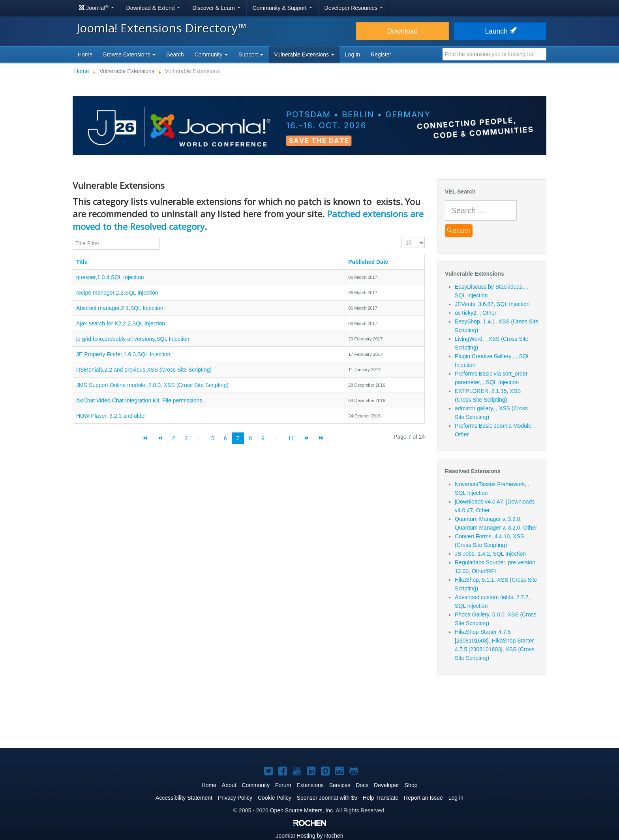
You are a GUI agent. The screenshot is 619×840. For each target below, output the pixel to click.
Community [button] (211, 54)
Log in (353, 54)
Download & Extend (153, 8)
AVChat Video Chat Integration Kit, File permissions (139, 400)
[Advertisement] (309, 716)
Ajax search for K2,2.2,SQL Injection (121, 323)
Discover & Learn (216, 8)
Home (85, 54)
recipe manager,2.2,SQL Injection (117, 293)
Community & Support (282, 8)
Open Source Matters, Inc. (302, 810)
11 (291, 438)
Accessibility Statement (184, 798)
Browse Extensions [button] (129, 54)
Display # (401, 237)
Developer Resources (354, 8)
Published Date (368, 262)
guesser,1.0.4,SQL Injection (110, 277)
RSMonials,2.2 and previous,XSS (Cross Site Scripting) (144, 370)
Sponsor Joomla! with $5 (327, 798)
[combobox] (494, 54)
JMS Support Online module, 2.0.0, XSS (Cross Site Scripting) (152, 385)
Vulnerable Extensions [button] (304, 54)
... (199, 438)
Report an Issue (423, 798)
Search (175, 54)
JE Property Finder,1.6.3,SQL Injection (123, 354)
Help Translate (381, 798)
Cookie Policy (275, 798)
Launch (500, 31)
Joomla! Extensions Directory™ (162, 28)
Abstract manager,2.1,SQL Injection (120, 308)
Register (381, 54)
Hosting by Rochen (309, 836)
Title (82, 262)
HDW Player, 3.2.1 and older (111, 416)
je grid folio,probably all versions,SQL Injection (133, 339)
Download (402, 31)
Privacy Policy (235, 798)
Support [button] (251, 54)
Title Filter (73, 237)
